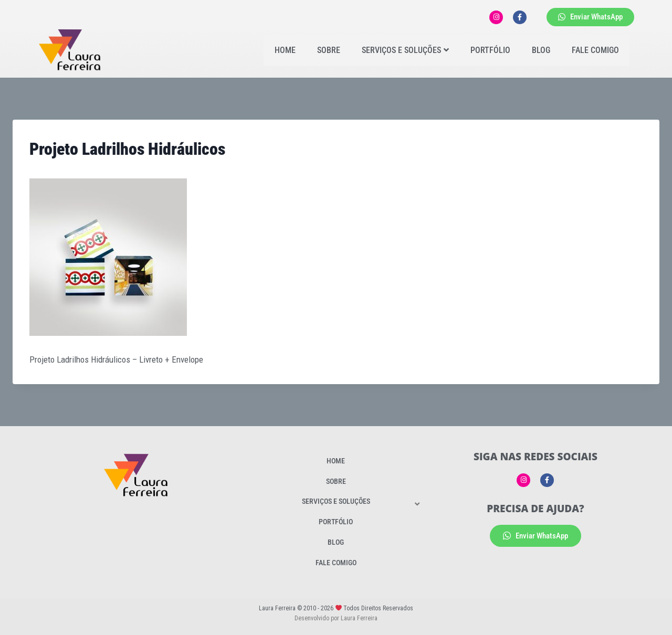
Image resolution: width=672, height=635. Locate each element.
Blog (541, 50)
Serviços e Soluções (405, 50)
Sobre (329, 50)
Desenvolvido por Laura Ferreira (336, 618)
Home (285, 50)
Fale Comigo (595, 50)
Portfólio (490, 50)
